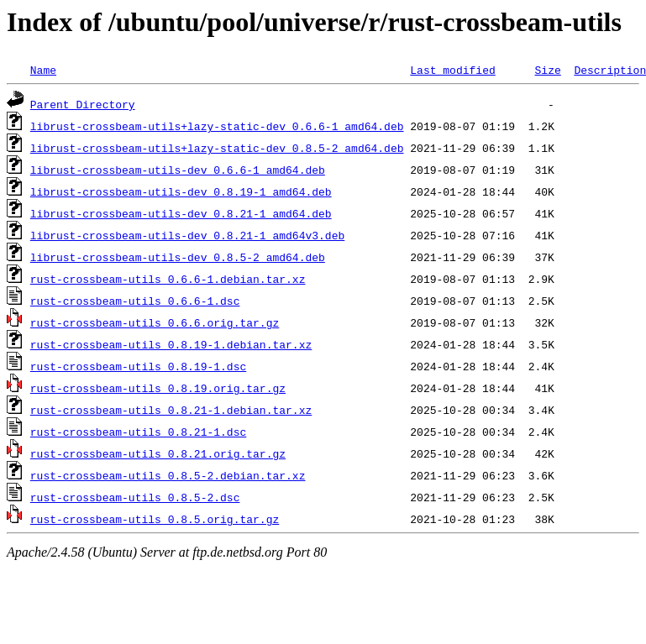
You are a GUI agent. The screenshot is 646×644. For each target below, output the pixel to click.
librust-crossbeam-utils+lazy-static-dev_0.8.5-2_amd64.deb (217, 148)
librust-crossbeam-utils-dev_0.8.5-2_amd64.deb (178, 257)
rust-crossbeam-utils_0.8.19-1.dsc (138, 366)
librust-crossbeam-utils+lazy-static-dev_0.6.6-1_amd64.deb (217, 126)
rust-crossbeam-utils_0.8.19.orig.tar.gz (158, 388)
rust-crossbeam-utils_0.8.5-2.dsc (135, 497)
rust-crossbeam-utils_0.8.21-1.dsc (138, 432)
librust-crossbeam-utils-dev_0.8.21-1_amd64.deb (181, 213)
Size (547, 70)
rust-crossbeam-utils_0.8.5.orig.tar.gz (155, 519)
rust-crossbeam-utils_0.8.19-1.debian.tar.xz (171, 344)
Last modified (452, 70)
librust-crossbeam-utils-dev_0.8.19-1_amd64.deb (181, 191)
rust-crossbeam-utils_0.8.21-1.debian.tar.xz (171, 410)
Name (43, 70)
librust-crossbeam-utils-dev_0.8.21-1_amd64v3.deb (187, 235)
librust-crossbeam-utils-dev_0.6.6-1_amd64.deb (178, 170)
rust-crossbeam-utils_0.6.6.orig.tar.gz (155, 322)
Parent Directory (83, 104)
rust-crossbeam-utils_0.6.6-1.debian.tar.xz (168, 279)
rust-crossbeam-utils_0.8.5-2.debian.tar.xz (168, 475)
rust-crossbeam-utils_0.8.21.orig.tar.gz (158, 453)
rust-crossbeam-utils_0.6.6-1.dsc (135, 301)
